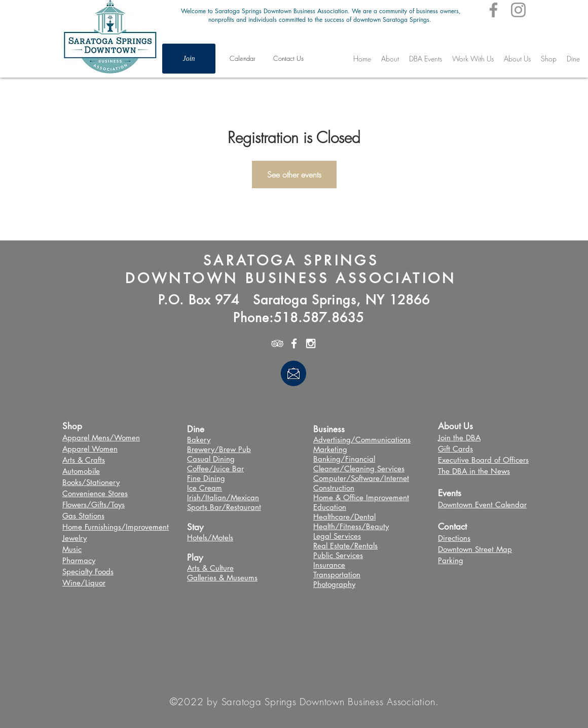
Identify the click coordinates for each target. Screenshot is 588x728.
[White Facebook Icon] (294, 343)
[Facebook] (493, 10)
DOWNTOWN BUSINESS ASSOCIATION (291, 278)
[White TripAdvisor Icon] (277, 343)
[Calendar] (242, 59)
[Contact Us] (288, 59)
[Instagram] (518, 10)
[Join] (189, 59)
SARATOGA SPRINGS (291, 261)
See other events (294, 175)
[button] (426, 59)
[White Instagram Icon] (311, 343)
